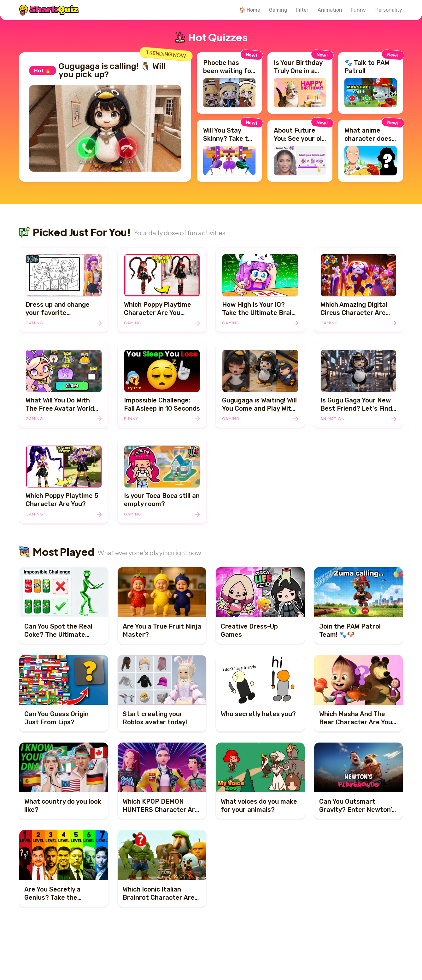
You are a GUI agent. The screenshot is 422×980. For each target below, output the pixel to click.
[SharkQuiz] (49, 10)
